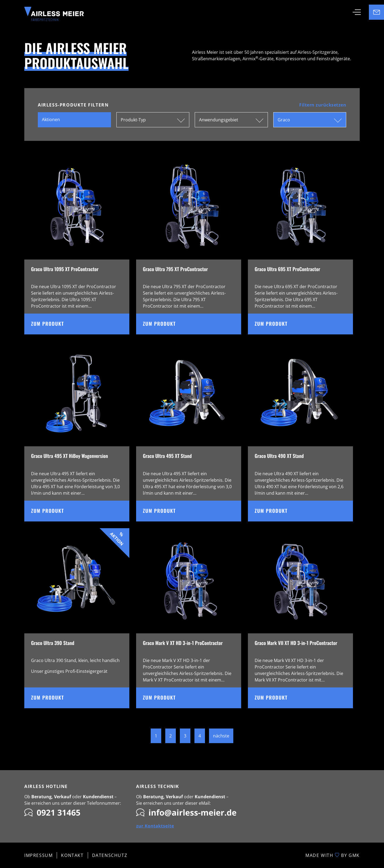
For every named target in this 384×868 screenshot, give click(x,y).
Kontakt (72, 855)
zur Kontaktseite (155, 826)
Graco (284, 120)
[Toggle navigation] (357, 12)
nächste (221, 736)
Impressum (38, 855)
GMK (354, 855)
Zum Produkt (80, 324)
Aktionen (51, 119)
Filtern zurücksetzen (323, 105)
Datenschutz (110, 855)
